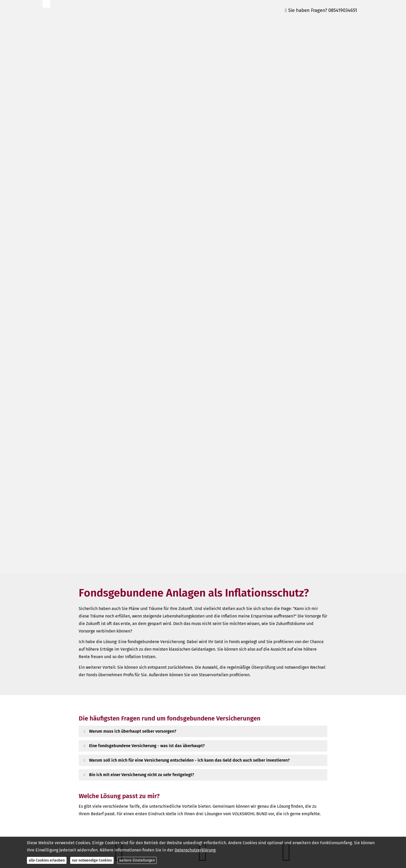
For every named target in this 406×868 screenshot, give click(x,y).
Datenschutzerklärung (195, 850)
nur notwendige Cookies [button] (92, 860)
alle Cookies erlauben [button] (47, 860)
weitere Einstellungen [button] (137, 860)
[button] (133, 731)
